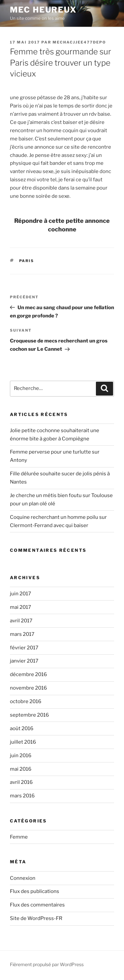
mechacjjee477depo (79, 42)
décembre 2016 (28, 674)
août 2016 (22, 728)
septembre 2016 (29, 715)
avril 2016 (21, 782)
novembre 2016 (28, 688)
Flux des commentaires (37, 905)
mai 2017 (21, 607)
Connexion (23, 878)
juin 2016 (21, 756)
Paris (27, 261)
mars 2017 (22, 634)
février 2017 (24, 648)
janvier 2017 (24, 661)
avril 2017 (21, 621)
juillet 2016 (23, 742)
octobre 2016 (26, 701)
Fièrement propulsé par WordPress (47, 964)
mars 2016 (22, 796)
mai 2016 (21, 769)
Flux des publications (35, 891)
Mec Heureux (43, 10)
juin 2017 (21, 594)
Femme (19, 837)
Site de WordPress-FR (36, 918)
